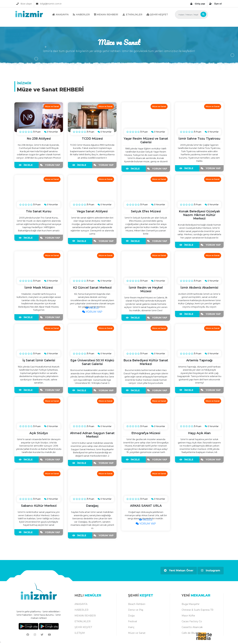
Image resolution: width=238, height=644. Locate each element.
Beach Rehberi (137, 604)
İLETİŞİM (80, 633)
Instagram (211, 570)
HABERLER (81, 15)
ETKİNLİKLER (132, 15)
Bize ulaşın (24, 4)
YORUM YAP (51, 165)
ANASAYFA (60, 15)
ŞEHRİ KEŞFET (157, 15)
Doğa (131, 616)
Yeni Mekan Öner (179, 570)
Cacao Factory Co (192, 621)
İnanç (131, 627)
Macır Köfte (188, 616)
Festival (132, 621)
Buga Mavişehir (191, 604)
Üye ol (215, 4)
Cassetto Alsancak (192, 627)
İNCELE (27, 165)
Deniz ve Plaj (136, 610)
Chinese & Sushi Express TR (198, 610)
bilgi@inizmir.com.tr (49, 4)
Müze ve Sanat (137, 633)
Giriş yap (198, 4)
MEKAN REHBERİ (106, 15)
